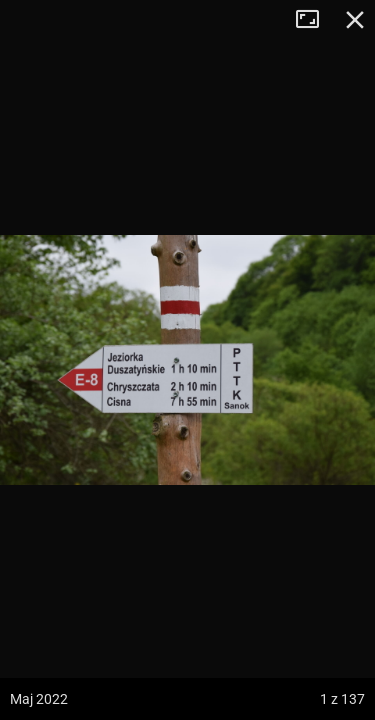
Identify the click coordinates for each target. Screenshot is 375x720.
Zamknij (355, 20)
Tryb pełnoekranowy (315, 20)
